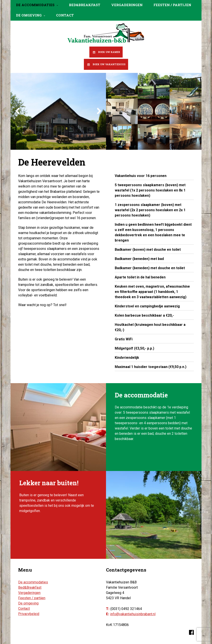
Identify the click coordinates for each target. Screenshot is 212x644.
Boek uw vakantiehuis (109, 64)
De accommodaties (35, 5)
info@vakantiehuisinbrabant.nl (133, 614)
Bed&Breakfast (85, 5)
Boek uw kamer (109, 52)
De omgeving (29, 15)
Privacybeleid (29, 614)
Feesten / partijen (172, 5)
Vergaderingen (127, 5)
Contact (65, 15)
